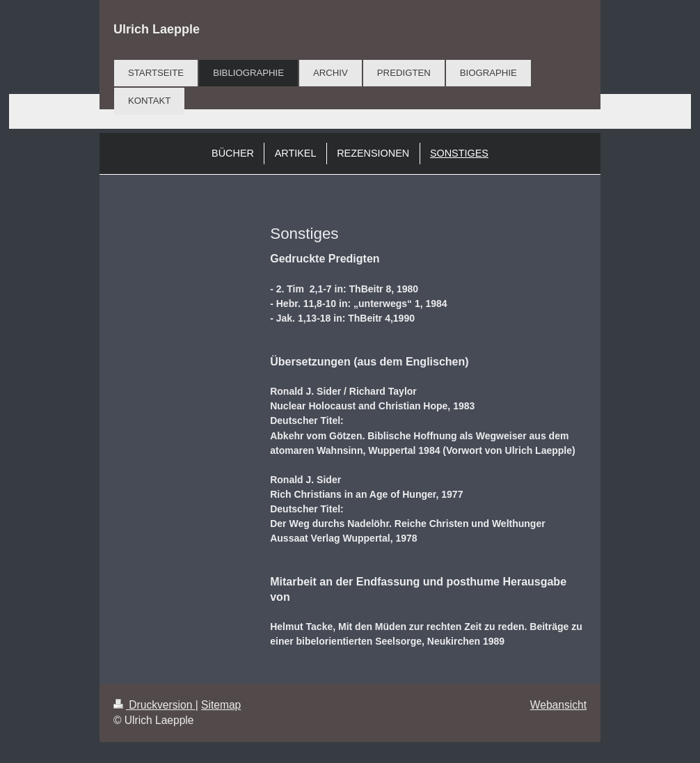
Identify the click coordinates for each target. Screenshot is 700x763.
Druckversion (154, 705)
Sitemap (221, 705)
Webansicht (558, 705)
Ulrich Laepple (157, 29)
